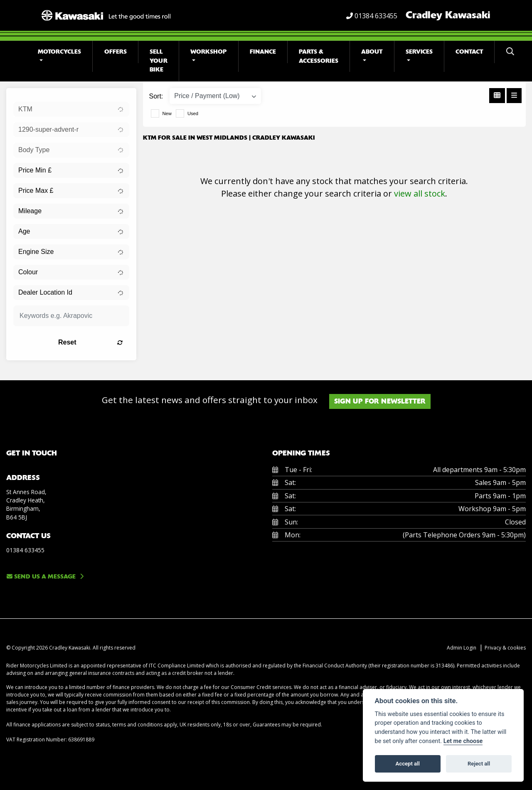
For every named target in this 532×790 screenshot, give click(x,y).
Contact (469, 52)
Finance (263, 52)
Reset (90, 342)
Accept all (408, 764)
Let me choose (463, 741)
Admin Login (462, 648)
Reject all (479, 764)
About (372, 52)
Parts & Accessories (319, 56)
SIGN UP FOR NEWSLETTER (380, 401)
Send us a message (41, 576)
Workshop (208, 52)
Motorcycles (59, 52)
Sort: (156, 96)
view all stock (420, 193)
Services (419, 52)
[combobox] (71, 109)
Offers (116, 52)
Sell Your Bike (159, 61)
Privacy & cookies (505, 648)
